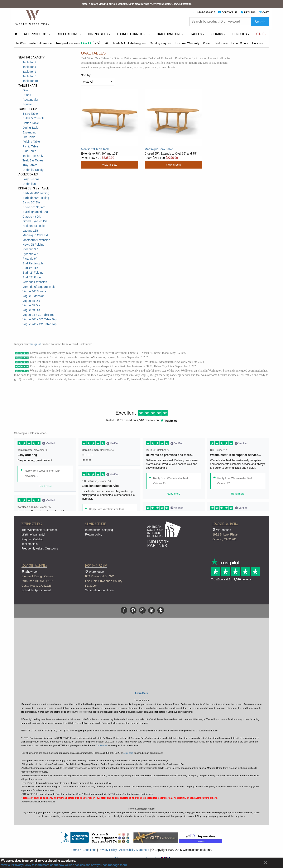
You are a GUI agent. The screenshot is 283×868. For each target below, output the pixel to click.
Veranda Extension (35, 282)
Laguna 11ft (30, 231)
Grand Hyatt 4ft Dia (35, 221)
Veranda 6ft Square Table (39, 287)
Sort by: (86, 75)
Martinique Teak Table (159, 149)
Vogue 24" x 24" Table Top (40, 324)
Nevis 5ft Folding (33, 245)
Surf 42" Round (32, 277)
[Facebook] (124, 610)
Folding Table (31, 142)
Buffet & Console (33, 118)
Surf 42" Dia (30, 268)
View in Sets (110, 165)
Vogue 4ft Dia (31, 301)
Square (27, 104)
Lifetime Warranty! (33, 534)
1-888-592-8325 (206, 12)
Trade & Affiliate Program (129, 43)
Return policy (94, 534)
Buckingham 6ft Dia (35, 212)
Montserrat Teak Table (95, 149)
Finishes (257, 43)
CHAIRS (217, 34)
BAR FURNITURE (169, 34)
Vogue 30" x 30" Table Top (40, 319)
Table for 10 (30, 81)
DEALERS (250, 12)
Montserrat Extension (36, 240)
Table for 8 (29, 76)
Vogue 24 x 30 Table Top (39, 315)
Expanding (29, 132)
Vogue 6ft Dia (31, 310)
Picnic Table (30, 146)
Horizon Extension (34, 226)
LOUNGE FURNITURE (132, 34)
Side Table (29, 151)
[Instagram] (142, 610)
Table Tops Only (33, 156)
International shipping (99, 530)
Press (207, 43)
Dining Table (31, 128)
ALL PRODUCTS (36, 34)
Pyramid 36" (30, 249)
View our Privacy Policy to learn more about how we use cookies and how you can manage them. (64, 865)
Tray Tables (30, 165)
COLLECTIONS (68, 34)
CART (266, 12)
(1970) (96, 43)
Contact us (101, 745)
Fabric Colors (240, 43)
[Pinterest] (133, 610)
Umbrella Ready (33, 170)
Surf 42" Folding (33, 273)
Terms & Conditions (84, 850)
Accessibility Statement (134, 850)
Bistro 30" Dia (31, 202)
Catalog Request (161, 43)
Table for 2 (29, 62)
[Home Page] (33, 17)
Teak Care (221, 43)
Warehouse (239, 535)
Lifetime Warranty (187, 43)
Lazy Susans (31, 179)
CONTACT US (230, 12)
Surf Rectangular (33, 263)
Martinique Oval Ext (35, 235)
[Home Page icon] (16, 34)
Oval (26, 90)
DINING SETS (98, 34)
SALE (260, 34)
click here (128, 753)
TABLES (196, 34)
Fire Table (29, 137)
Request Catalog (32, 539)
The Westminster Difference (33, 43)
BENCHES (240, 34)
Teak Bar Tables (33, 160)
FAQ (107, 43)
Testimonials (30, 544)
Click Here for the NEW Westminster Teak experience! (160, 4)
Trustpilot (35, 344)
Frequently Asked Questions (40, 548)
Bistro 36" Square (34, 207)
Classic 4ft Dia (32, 217)
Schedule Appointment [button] (36, 590)
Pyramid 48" (30, 254)
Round (27, 95)
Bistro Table (30, 114)
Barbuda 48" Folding (36, 193)
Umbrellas (29, 184)
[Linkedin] (152, 610)
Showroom (48, 579)
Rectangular (30, 100)
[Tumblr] (161, 610)
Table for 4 (29, 67)
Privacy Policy (108, 850)
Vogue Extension (33, 296)
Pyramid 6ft (30, 259)
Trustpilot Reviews (68, 43)
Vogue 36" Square (34, 291)
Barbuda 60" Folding (36, 198)
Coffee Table (31, 123)
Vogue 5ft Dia (31, 305)
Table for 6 (29, 72)
